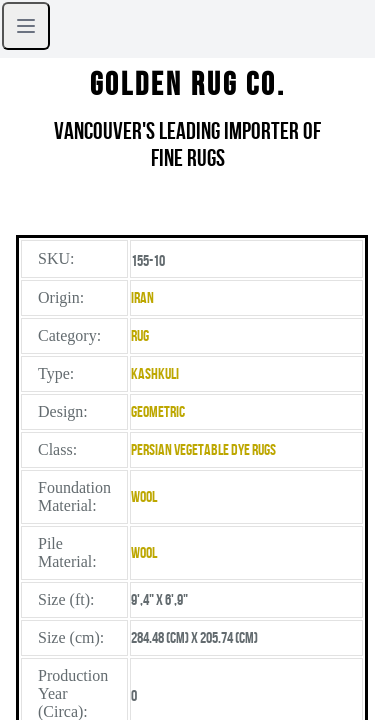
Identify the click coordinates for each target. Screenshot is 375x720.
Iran (142, 297)
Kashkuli (155, 373)
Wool (144, 496)
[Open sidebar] (26, 26)
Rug (140, 335)
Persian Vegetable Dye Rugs (203, 449)
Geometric (158, 411)
